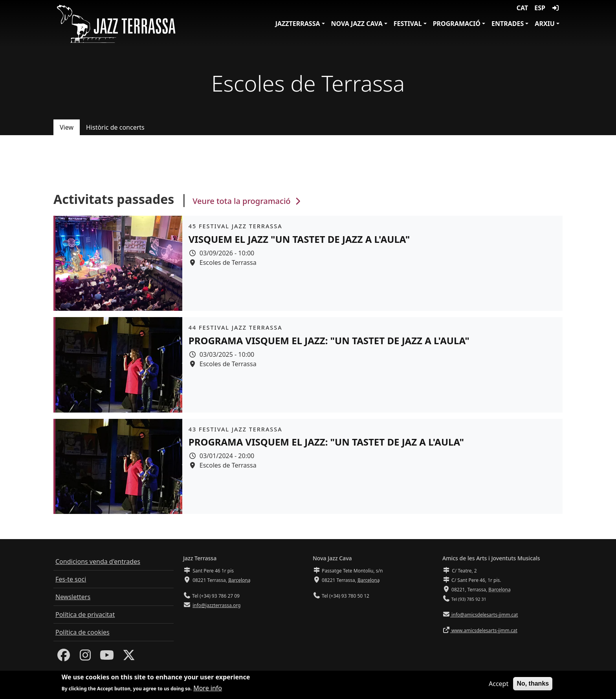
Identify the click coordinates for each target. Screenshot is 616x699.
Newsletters (73, 597)
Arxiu (545, 24)
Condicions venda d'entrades (98, 561)
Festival (408, 24)
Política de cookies (82, 632)
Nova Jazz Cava (357, 24)
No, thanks (533, 685)
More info (208, 690)
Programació (457, 24)
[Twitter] (129, 657)
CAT (522, 8)
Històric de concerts (115, 127)
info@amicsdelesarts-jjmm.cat (484, 615)
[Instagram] (85, 657)
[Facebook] (64, 657)
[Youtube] (107, 657)
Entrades (508, 24)
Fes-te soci (71, 579)
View (67, 127)
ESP (540, 8)
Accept (499, 685)
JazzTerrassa (298, 24)
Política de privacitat (85, 615)
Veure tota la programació (247, 201)
